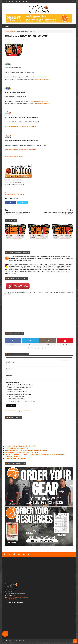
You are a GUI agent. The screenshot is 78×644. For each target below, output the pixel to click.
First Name (9, 369)
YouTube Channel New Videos (17, 396)
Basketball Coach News (15, 390)
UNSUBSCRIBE (24, 411)
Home (7, 31)
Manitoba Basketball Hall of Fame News (19, 394)
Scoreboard (13, 31)
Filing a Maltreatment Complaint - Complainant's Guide (25, 454)
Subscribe (13, 156)
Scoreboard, (28, 40)
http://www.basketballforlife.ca (11, 187)
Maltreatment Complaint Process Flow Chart (21, 452)
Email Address (11, 362)
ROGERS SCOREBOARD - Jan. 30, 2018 (26, 36)
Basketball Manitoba (9, 641)
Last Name (9, 376)
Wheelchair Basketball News (16, 399)
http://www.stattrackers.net (42, 79)
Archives (20, 156)
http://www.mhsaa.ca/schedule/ (40, 77)
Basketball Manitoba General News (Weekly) (21, 385)
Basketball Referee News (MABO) (18, 392)
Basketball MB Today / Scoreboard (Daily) (20, 387)
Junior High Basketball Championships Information (20, 126)
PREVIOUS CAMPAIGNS (12, 411)
